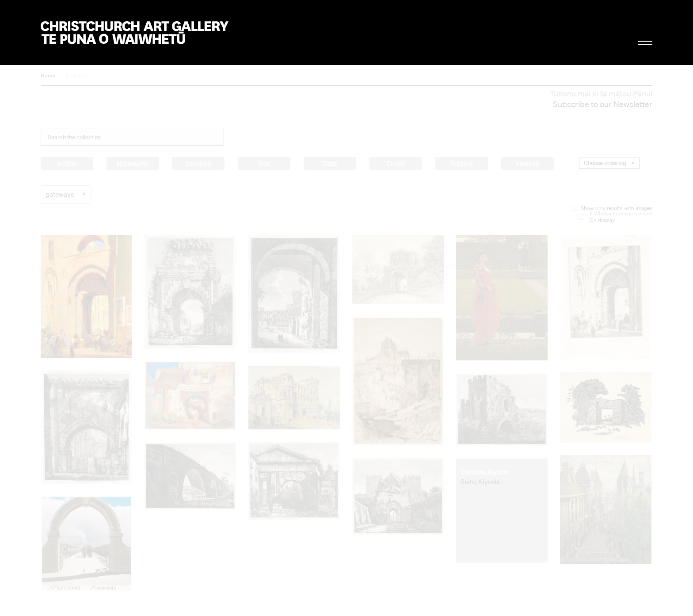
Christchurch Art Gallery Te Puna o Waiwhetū (135, 33)
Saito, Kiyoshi (480, 482)
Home (48, 75)
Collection (78, 75)
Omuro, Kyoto (484, 471)
